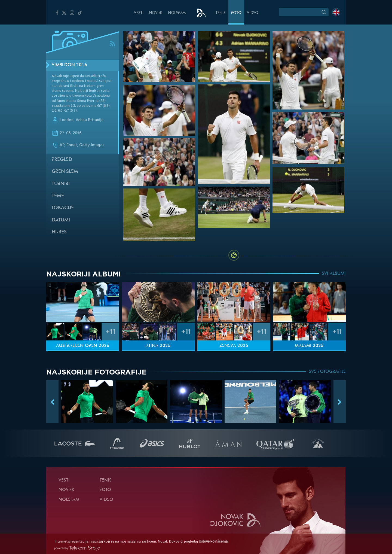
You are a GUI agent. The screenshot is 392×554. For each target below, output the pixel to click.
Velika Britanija (90, 120)
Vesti (139, 13)
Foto (236, 13)
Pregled (62, 160)
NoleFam (177, 13)
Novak (156, 13)
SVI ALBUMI (334, 274)
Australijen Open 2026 (83, 346)
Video (253, 13)
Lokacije (63, 208)
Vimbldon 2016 (69, 65)
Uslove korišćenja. (214, 541)
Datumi (61, 220)
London (67, 120)
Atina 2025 (158, 346)
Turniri (61, 184)
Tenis (221, 13)
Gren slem (65, 172)
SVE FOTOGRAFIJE (327, 372)
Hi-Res (59, 232)
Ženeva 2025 (234, 346)
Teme (58, 196)
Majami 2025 (309, 346)
